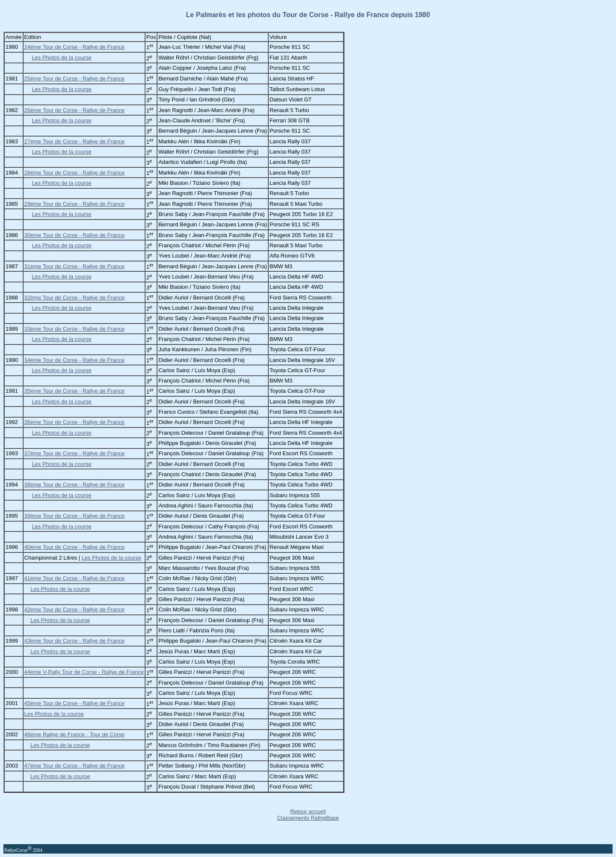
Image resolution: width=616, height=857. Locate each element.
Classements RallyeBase (308, 818)
